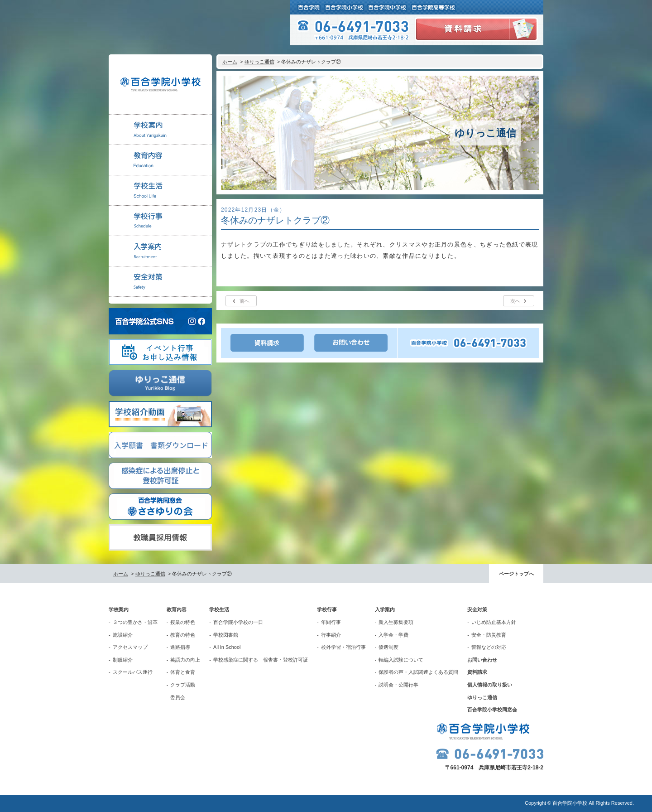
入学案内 (385, 609)
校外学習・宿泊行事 (343, 647)
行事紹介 (331, 635)
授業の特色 (183, 622)
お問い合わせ (482, 660)
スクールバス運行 (133, 672)
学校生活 (219, 609)
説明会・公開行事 (398, 685)
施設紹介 (123, 635)
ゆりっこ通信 (259, 62)
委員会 (178, 697)
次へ (515, 301)
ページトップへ (516, 574)
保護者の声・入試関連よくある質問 (418, 672)
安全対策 (477, 609)
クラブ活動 (183, 685)
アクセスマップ (130, 647)
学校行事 (327, 609)
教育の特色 (183, 635)
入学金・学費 (393, 635)
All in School (227, 647)
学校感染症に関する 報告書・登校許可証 (261, 660)
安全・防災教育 (489, 635)
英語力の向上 (185, 660)
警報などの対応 (489, 647)
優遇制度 (388, 647)
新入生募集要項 (396, 622)
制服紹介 (123, 660)
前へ (244, 301)
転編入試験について (401, 660)
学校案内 (119, 609)
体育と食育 (183, 672)
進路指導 (180, 647)
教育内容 (177, 609)
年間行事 (331, 622)
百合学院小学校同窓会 (492, 710)
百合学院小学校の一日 (238, 622)
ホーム (230, 62)
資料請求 (477, 672)
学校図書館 (226, 635)
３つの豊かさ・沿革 (135, 622)
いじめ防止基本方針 (494, 622)
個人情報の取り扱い (490, 685)
